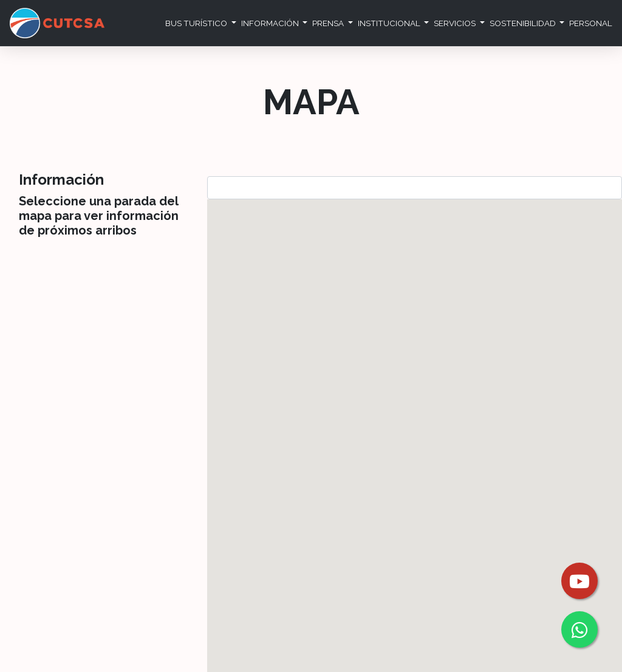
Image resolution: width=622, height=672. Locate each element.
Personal (591, 23)
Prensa (329, 23)
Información (271, 23)
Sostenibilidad (524, 23)
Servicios (456, 23)
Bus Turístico (197, 23)
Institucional (390, 23)
